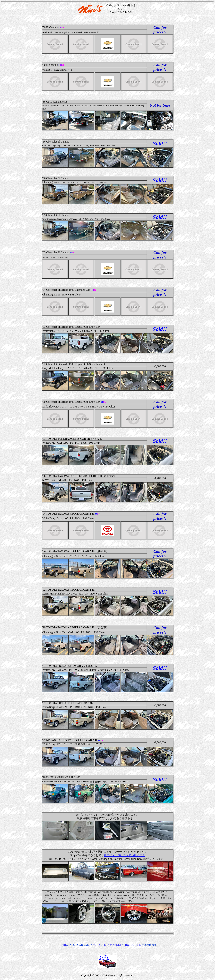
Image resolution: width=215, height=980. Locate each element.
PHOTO (128, 945)
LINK (138, 945)
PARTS (96, 945)
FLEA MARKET (112, 945)
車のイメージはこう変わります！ (124, 855)
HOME (63, 945)
